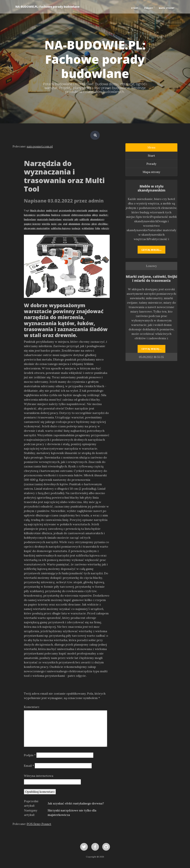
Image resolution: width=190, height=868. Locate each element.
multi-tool (52, 210)
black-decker (37, 210)
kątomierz (30, 215)
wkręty (105, 228)
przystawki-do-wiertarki (73, 210)
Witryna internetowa (39, 776)
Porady (149, 8)
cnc (60, 224)
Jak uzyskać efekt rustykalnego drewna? (76, 803)
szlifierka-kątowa (61, 228)
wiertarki (68, 219)
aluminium (74, 224)
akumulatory (97, 219)
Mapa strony (167, 8)
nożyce (103, 210)
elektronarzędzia (81, 215)
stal (65, 224)
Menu (151, 147)
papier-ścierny (32, 224)
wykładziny (88, 228)
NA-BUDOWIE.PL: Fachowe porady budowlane (48, 7)
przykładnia (43, 215)
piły (76, 219)
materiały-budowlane (49, 219)
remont (66, 215)
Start (135, 8)
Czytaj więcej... (151, 250)
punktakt (93, 210)
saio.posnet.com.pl (40, 146)
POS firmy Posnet (39, 824)
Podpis (30, 755)
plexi (94, 224)
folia (98, 228)
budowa (56, 215)
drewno (86, 224)
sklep (95, 215)
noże (54, 224)
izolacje (76, 228)
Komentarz (32, 707)
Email (29, 766)
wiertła (46, 224)
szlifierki (84, 219)
